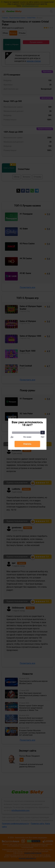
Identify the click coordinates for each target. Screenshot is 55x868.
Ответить (27, 444)
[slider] (43, 433)
